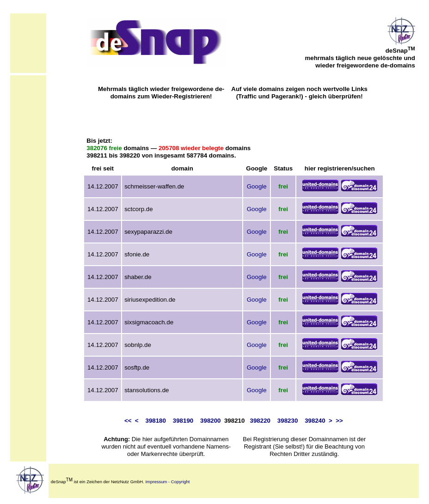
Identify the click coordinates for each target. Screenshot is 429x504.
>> (339, 421)
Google (257, 186)
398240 (315, 421)
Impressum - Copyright (167, 482)
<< (128, 421)
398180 (155, 421)
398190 (183, 421)
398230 (288, 421)
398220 (260, 421)
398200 (210, 421)
